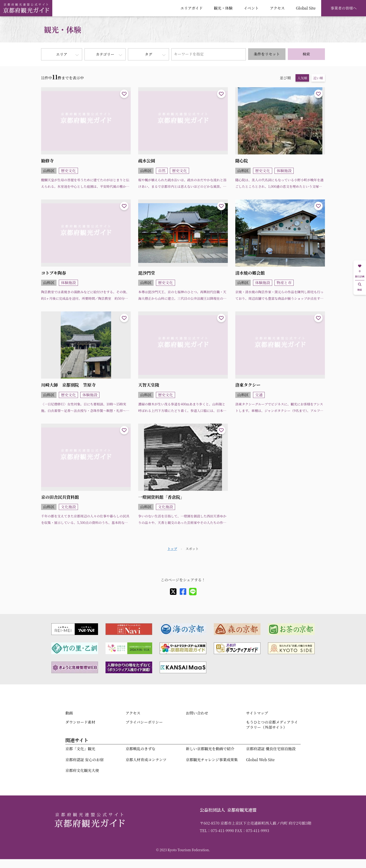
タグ (148, 54)
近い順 (318, 78)
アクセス (277, 8)
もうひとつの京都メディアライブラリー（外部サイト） (272, 725)
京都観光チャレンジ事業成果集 (212, 760)
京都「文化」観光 (80, 749)
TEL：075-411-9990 (217, 831)
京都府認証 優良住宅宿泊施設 (271, 749)
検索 (306, 54)
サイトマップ (257, 713)
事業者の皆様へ (344, 8)
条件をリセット (267, 54)
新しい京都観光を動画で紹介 (210, 749)
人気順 (302, 78)
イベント (251, 8)
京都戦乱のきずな (141, 749)
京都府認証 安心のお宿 (84, 760)
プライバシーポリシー (144, 722)
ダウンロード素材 (80, 722)
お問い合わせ (197, 713)
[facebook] (183, 592)
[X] (173, 592)
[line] (193, 592)
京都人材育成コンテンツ (146, 760)
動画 (69, 713)
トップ (172, 549)
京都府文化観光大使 (82, 770)
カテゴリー (105, 54)
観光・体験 (223, 8)
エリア (62, 54)
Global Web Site (260, 760)
